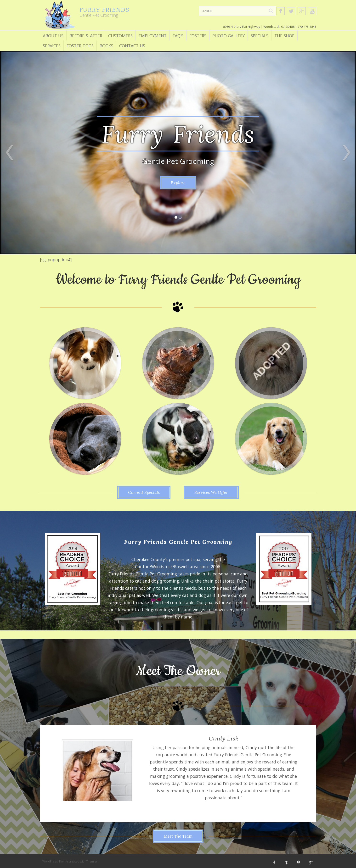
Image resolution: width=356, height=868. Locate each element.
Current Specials (144, 492)
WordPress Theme (55, 861)
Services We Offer (211, 492)
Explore (178, 183)
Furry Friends (178, 134)
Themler (92, 861)
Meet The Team (178, 836)
